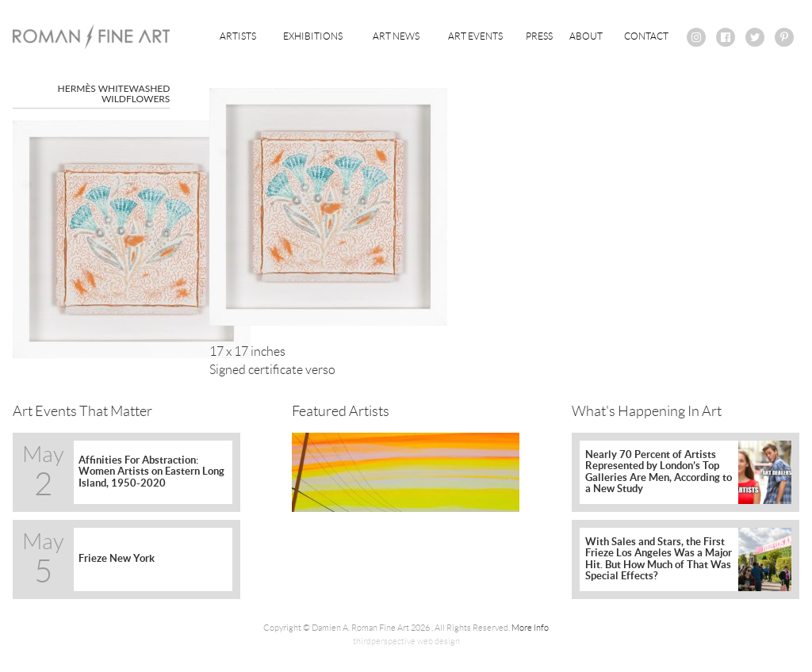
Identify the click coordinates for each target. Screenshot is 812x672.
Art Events (475, 36)
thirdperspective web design (406, 641)
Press (539, 36)
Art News (396, 36)
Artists (238, 36)
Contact (646, 36)
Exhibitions (313, 36)
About (586, 36)
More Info (530, 628)
